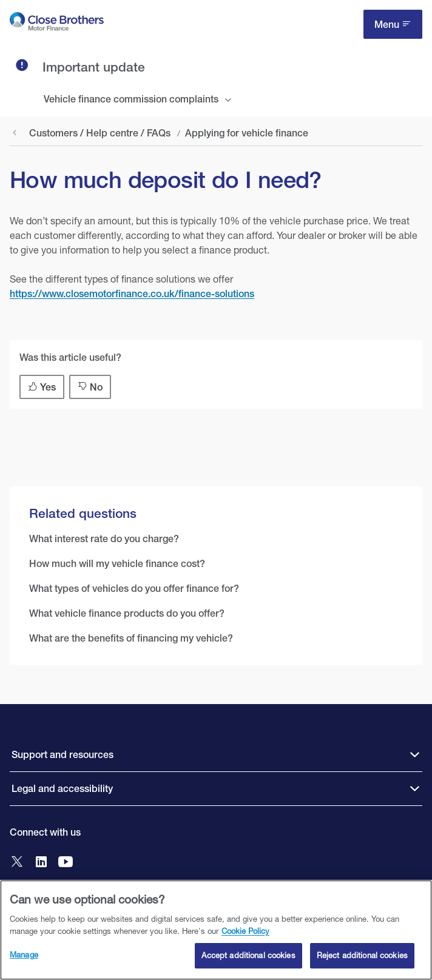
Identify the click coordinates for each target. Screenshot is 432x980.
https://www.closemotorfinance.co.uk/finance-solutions (132, 294)
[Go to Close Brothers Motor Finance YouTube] (66, 863)
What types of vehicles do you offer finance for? (134, 589)
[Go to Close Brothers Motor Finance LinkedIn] (41, 863)
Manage (24, 955)
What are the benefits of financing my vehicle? (131, 638)
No (96, 387)
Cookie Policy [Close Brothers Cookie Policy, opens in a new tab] (245, 931)
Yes (48, 387)
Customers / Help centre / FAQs (100, 133)
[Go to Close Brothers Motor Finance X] (17, 863)
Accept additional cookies (248, 956)
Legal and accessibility (62, 789)
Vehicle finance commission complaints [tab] (131, 99)
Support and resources (62, 755)
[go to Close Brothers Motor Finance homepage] (57, 24)
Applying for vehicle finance (247, 133)
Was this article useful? (70, 357)
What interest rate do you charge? (104, 539)
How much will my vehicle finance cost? (117, 564)
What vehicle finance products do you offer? (127, 613)
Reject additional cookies (362, 956)
